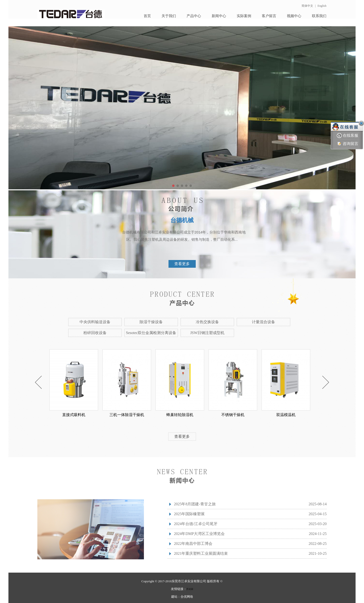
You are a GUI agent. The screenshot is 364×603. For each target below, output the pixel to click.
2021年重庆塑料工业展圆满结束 (201, 553)
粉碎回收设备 (95, 333)
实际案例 (244, 16)
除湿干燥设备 (151, 322)
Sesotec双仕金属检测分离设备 (151, 333)
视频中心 (294, 16)
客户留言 (269, 16)
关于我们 (169, 16)
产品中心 (194, 16)
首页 (147, 16)
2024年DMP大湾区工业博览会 (199, 534)
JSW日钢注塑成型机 (207, 333)
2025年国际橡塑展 (189, 514)
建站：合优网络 (182, 597)
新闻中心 (219, 16)
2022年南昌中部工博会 (193, 544)
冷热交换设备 (207, 322)
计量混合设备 (263, 322)
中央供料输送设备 (95, 322)
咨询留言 (347, 144)
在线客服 (347, 136)
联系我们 (319, 16)
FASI (190, 589)
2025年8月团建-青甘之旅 (195, 504)
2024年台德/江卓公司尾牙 (195, 524)
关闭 (361, 123)
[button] (173, 186)
